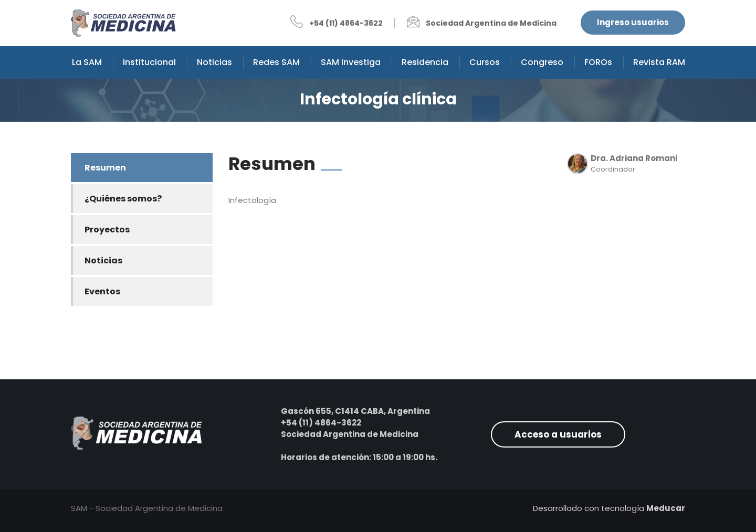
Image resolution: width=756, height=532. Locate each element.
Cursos (485, 62)
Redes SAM (276, 62)
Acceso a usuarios (558, 434)
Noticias (214, 62)
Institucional (149, 62)
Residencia (425, 62)
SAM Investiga (351, 62)
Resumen (105, 168)
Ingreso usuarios (633, 22)
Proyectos (107, 230)
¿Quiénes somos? (123, 199)
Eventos (102, 291)
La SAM (87, 62)
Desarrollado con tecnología (609, 508)
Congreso (542, 62)
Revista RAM (659, 62)
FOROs (598, 62)
